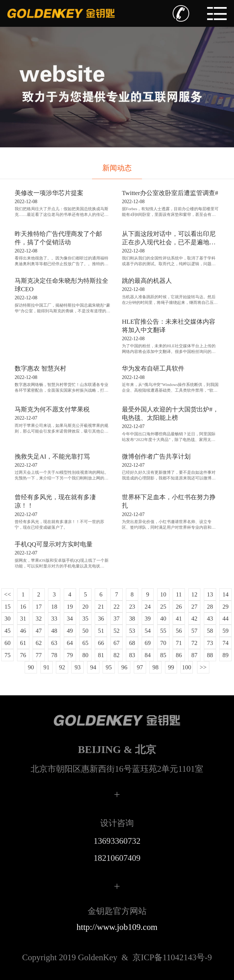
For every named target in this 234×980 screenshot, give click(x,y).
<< (7, 594)
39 (148, 619)
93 (78, 667)
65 (85, 643)
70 (163, 643)
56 (179, 631)
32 (39, 619)
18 (54, 607)
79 (70, 655)
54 (148, 631)
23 (132, 607)
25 (163, 607)
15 (8, 607)
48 (54, 631)
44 (226, 619)
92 (62, 667)
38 (132, 619)
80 (85, 655)
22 (116, 607)
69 (148, 643)
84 (148, 655)
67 (116, 643)
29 (226, 607)
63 (54, 643)
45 (8, 631)
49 (70, 631)
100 (187, 667)
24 (148, 607)
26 (179, 607)
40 (163, 619)
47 (39, 631)
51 (101, 631)
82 (116, 655)
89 (226, 655)
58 (210, 631)
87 (194, 655)
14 (226, 594)
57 (194, 631)
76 (23, 655)
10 (163, 594)
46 (23, 631)
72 (194, 643)
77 (39, 655)
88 (210, 655)
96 (124, 667)
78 (54, 655)
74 (226, 643)
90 (31, 667)
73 (210, 643)
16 (23, 607)
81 (101, 655)
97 (140, 667)
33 (54, 619)
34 (70, 619)
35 (85, 619)
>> (203, 667)
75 (8, 655)
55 (163, 631)
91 (46, 667)
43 (210, 619)
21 (101, 607)
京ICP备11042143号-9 (117, 957)
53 (132, 631)
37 (116, 619)
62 (39, 643)
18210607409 (117, 858)
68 (132, 643)
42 (194, 619)
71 (179, 643)
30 (8, 619)
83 (132, 655)
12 (194, 594)
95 (109, 667)
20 (85, 607)
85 (163, 655)
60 (8, 643)
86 (179, 655)
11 (179, 594)
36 (101, 619)
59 (226, 631)
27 (194, 607)
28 (210, 607)
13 (210, 594)
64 (70, 643)
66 (101, 643)
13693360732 (117, 841)
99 (171, 667)
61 (23, 643)
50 (85, 631)
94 (93, 667)
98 (155, 667)
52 (116, 631)
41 (179, 619)
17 (39, 607)
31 (23, 619)
